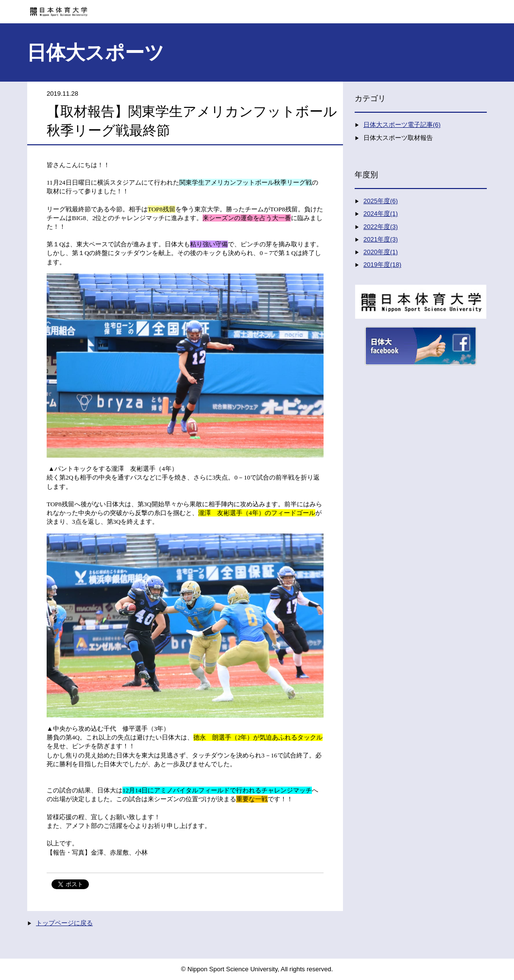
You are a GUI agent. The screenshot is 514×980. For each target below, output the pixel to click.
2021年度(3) (381, 239)
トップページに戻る (64, 923)
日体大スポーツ (95, 52)
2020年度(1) (381, 252)
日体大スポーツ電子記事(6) (402, 125)
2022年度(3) (381, 227)
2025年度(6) (381, 201)
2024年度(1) (381, 214)
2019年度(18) (382, 265)
